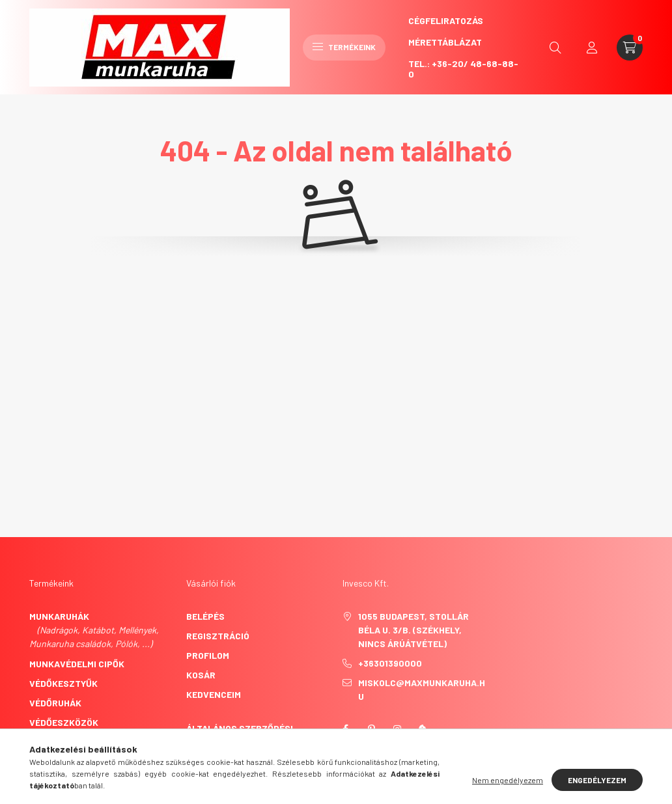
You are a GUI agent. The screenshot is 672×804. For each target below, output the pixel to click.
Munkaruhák (59, 616)
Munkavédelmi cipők (77, 664)
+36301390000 (390, 663)
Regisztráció (218, 636)
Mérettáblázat (445, 42)
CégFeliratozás (446, 21)
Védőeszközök (64, 722)
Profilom (208, 655)
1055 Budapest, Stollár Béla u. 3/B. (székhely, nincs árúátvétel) (413, 630)
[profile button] (592, 48)
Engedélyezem (597, 780)
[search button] (555, 48)
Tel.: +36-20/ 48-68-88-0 (463, 69)
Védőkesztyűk (63, 683)
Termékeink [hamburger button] (344, 47)
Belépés (205, 616)
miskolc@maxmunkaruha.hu (422, 689)
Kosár (201, 675)
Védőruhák (55, 703)
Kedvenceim (214, 694)
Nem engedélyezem (508, 780)
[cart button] (630, 48)
